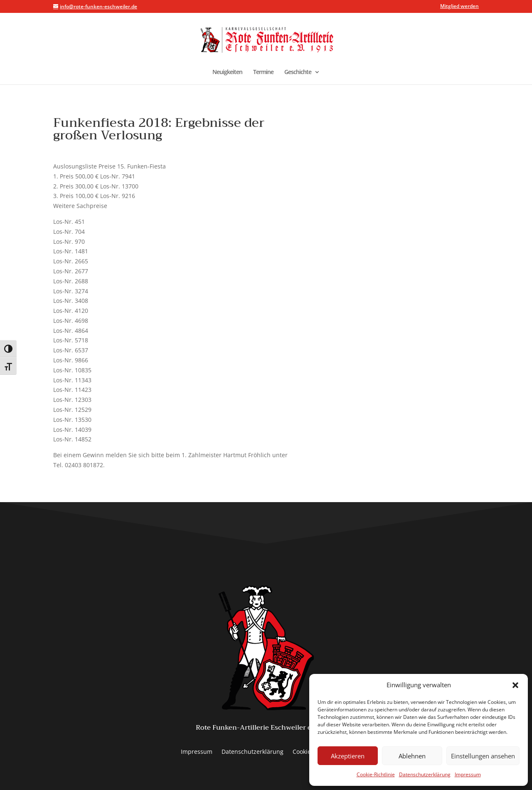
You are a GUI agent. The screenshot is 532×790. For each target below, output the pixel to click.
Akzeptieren (348, 756)
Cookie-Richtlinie (376, 774)
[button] (515, 685)
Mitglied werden (459, 7)
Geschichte (298, 72)
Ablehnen (412, 756)
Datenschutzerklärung (425, 774)
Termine (263, 72)
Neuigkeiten (227, 72)
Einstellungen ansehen (483, 756)
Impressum (468, 774)
